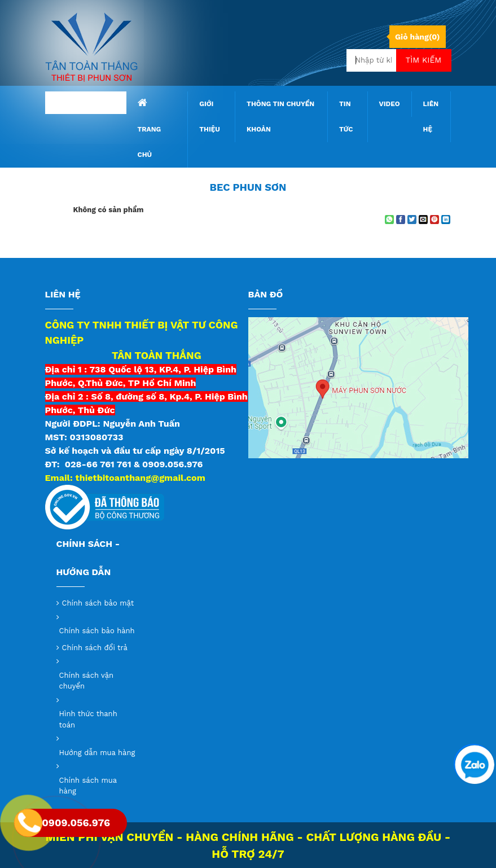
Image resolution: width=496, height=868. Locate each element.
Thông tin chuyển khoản (280, 117)
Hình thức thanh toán (88, 719)
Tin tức (346, 117)
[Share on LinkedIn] (446, 220)
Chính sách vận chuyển (87, 681)
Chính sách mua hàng (88, 786)
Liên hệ (431, 117)
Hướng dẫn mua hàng (97, 753)
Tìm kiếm (424, 60)
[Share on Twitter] (412, 220)
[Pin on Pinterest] (434, 220)
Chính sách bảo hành (97, 631)
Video (390, 104)
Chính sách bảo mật (98, 603)
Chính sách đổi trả (95, 648)
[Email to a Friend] (423, 220)
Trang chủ (150, 128)
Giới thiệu (210, 117)
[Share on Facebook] (401, 220)
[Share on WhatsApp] (389, 220)
